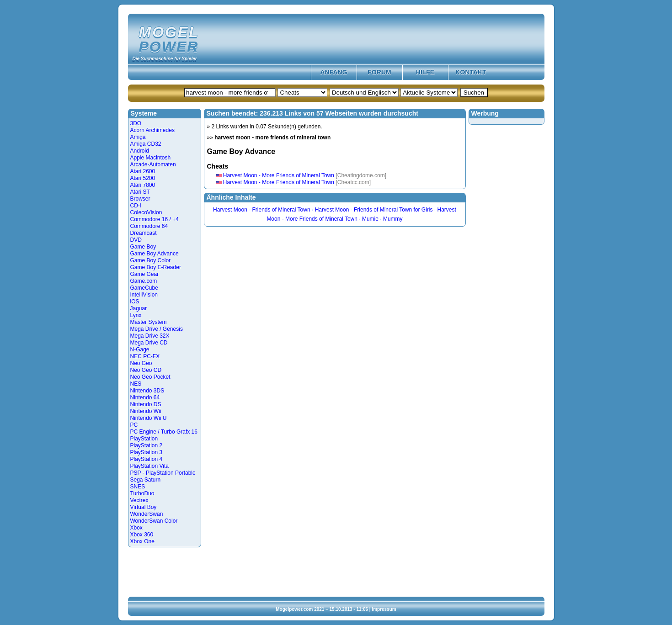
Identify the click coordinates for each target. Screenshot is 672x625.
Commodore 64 (149, 226)
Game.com (144, 281)
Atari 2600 (143, 171)
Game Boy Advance (155, 254)
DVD (136, 240)
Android (140, 151)
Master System (149, 322)
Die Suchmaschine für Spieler (165, 59)
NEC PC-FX (145, 356)
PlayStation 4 (147, 459)
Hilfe (425, 72)
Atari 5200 (143, 178)
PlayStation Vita (150, 466)
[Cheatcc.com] (353, 182)
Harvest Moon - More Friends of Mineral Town (279, 175)
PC (134, 425)
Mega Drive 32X (150, 336)
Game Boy (143, 247)
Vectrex (139, 500)
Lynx (136, 315)
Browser (140, 199)
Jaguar (139, 308)
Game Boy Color (151, 260)
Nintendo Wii (146, 411)
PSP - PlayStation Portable (163, 473)
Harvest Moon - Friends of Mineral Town (262, 210)
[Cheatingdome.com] (361, 175)
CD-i (136, 206)
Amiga (138, 137)
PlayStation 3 (147, 452)
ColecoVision (146, 212)
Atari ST (140, 192)
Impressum (384, 609)
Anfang (333, 72)
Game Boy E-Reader (156, 267)
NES (136, 384)
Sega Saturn (146, 480)
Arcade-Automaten (153, 164)
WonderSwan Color (154, 521)
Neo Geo (141, 363)
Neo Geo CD (146, 370)
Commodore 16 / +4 (155, 219)
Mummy (393, 219)
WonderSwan (147, 514)
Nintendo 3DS (147, 391)
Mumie (370, 219)
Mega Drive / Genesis (157, 329)
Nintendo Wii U (149, 418)
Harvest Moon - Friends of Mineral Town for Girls (374, 210)
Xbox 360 (142, 535)
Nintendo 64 (145, 397)
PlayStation (144, 439)
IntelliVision (144, 295)
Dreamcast (144, 233)
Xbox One (142, 541)
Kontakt (471, 72)
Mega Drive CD (149, 343)
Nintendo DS (146, 404)
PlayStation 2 (147, 445)
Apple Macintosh (151, 158)
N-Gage (140, 350)
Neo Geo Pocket (150, 377)
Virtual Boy (144, 507)
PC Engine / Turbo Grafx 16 (164, 432)
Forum (379, 72)
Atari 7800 (143, 185)
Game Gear (145, 274)
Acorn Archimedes (152, 130)
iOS (135, 302)
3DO (136, 123)
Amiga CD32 (146, 144)
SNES (138, 487)
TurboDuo (142, 493)
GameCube (144, 288)
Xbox (136, 528)
